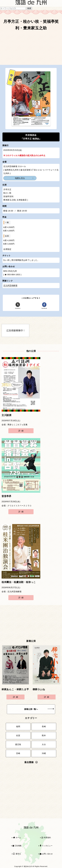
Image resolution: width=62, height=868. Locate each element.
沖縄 (44, 753)
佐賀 (18, 736)
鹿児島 (18, 745)
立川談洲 (7, 415)
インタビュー (46, 846)
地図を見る (20, 178)
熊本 (44, 736)
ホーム (17, 838)
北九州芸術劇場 (10, 286)
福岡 (18, 727)
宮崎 (18, 753)
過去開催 (31, 762)
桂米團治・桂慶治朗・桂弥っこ (19, 582)
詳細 (21, 431)
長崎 (44, 727)
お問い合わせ (46, 854)
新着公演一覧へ (39, 709)
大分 (44, 745)
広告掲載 (17, 846)
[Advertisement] (31, 49)
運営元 (17, 854)
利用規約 (46, 838)
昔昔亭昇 (7, 496)
